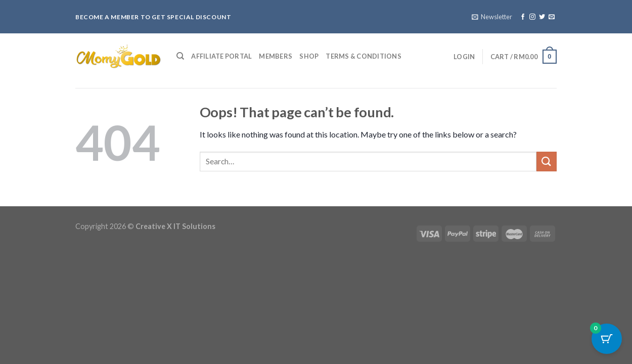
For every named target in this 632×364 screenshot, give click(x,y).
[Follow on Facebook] (523, 17)
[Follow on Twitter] (542, 17)
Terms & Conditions (364, 56)
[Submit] (547, 162)
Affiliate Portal (221, 56)
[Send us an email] (552, 17)
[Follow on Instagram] (532, 17)
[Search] (180, 56)
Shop (309, 56)
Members (276, 56)
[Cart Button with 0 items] (607, 339)
